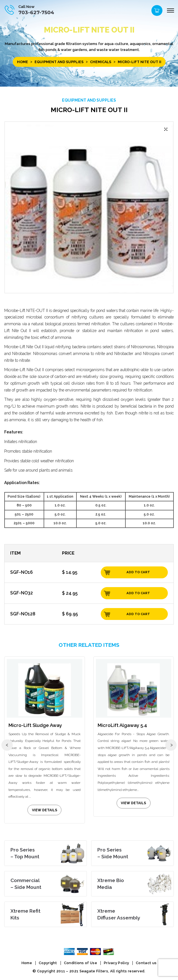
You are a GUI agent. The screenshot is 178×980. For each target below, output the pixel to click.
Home (21, 62)
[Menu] (170, 11)
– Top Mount (25, 853)
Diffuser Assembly (119, 914)
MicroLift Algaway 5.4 (122, 725)
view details (45, 810)
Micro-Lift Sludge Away (35, 725)
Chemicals (100, 62)
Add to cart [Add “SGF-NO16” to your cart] (138, 572)
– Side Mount (113, 853)
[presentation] (7, 746)
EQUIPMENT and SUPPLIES (58, 62)
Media (111, 884)
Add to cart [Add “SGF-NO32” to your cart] (138, 593)
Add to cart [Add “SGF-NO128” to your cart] (138, 614)
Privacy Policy (116, 963)
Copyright (48, 963)
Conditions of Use (81, 963)
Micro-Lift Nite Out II (89, 110)
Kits (25, 914)
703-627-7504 (36, 12)
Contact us (146, 963)
